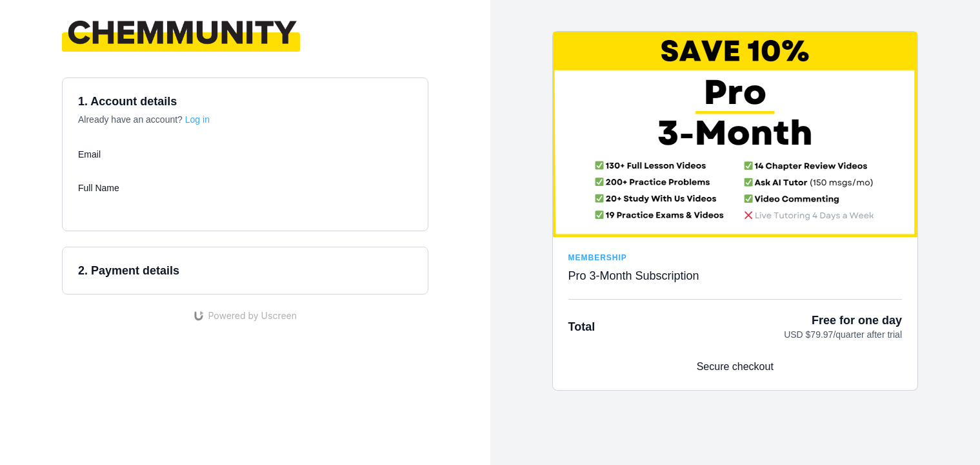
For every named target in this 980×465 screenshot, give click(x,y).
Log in (197, 119)
